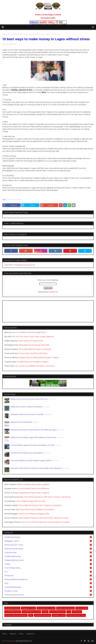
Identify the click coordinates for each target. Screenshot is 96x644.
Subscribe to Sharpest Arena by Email (20, 265)
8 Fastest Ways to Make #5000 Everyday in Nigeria (38, 358)
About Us (13, 634)
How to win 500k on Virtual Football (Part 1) (29, 332)
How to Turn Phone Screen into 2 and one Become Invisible (45, 522)
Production (48, 576)
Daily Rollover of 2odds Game (31, 341)
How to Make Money (14, 200)
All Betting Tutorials (48, 537)
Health (48, 564)
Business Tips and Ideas (48, 549)
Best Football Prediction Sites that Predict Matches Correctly (44, 518)
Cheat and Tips (48, 552)
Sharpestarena (10, 641)
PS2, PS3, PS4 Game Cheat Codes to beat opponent (33, 337)
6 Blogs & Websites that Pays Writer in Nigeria (30, 493)
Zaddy (6, 44)
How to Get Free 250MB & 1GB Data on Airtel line (35, 366)
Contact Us (30, 634)
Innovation (45, 18)
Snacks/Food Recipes (48, 587)
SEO (53, 18)
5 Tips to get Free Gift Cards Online (33, 353)
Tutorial (57, 15)
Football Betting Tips (48, 556)
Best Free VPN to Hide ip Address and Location (35, 509)
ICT (48, 572)
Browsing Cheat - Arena (48, 545)
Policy (21, 634)
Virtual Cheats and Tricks (48, 595)
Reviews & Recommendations (48, 579)
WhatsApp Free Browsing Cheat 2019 (34, 345)
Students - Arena (48, 591)
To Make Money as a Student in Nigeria (33, 362)
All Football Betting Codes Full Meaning (35, 349)
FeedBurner (53, 292)
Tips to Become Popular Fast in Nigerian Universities (40, 505)
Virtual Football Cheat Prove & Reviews (33, 489)
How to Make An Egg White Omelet (31, 501)
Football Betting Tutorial (48, 560)
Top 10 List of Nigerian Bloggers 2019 (34, 514)
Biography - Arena (48, 541)
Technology (47, 15)
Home (38, 15)
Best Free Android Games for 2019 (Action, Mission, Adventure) (45, 497)
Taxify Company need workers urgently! (33, 484)
